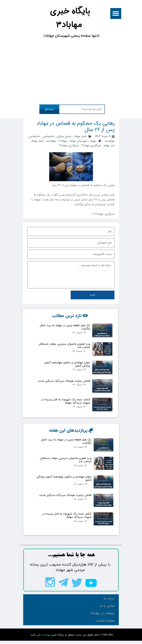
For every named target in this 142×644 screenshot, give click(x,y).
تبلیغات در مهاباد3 (102, 613)
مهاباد (93, 141)
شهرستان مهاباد (78, 141)
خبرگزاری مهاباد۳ (69, 146)
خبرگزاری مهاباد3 (91, 146)
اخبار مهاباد (80, 136)
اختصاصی (48, 136)
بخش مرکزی (64, 136)
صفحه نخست (105, 621)
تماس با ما (107, 606)
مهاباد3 (63, 141)
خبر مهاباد (109, 146)
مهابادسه (51, 141)
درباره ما (109, 598)
